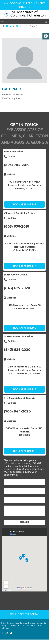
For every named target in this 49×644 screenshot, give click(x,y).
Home (9, 26)
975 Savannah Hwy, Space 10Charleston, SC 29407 (25, 307)
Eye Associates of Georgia (20, 398)
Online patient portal (24, 614)
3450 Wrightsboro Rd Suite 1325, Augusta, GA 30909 (24, 432)
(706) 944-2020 (17, 411)
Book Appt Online (24, 204)
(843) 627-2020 (17, 288)
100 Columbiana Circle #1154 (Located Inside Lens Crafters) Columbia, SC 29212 (24, 185)
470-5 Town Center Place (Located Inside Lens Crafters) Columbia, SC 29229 (25, 247)
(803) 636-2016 (17, 226)
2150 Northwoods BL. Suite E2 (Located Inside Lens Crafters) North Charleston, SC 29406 (24, 370)
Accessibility (21, 626)
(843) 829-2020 (17, 350)
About (19, 26)
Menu (4, 21)
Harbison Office (13, 151)
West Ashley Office (15, 275)
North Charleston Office (18, 336)
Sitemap (12, 626)
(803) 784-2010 (17, 165)
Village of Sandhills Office (19, 213)
